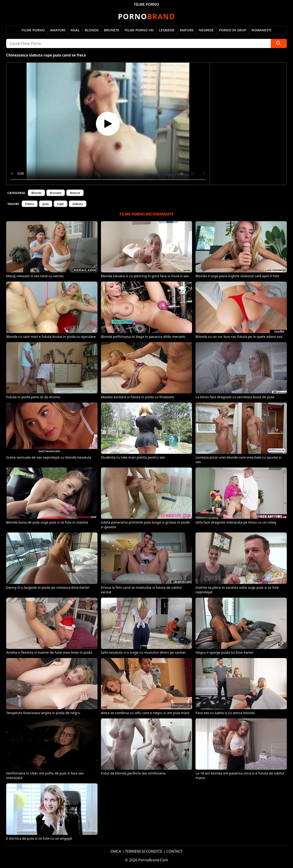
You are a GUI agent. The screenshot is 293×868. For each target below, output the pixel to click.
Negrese (206, 30)
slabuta (78, 204)
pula (46, 204)
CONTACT (174, 851)
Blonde (92, 30)
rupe (61, 204)
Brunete (112, 30)
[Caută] (279, 43)
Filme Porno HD (139, 30)
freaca (30, 204)
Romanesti (262, 30)
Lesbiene (167, 30)
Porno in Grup (233, 30)
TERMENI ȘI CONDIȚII (144, 851)
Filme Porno (33, 30)
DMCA (116, 851)
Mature (187, 30)
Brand (146, 16)
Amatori (58, 30)
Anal (75, 30)
